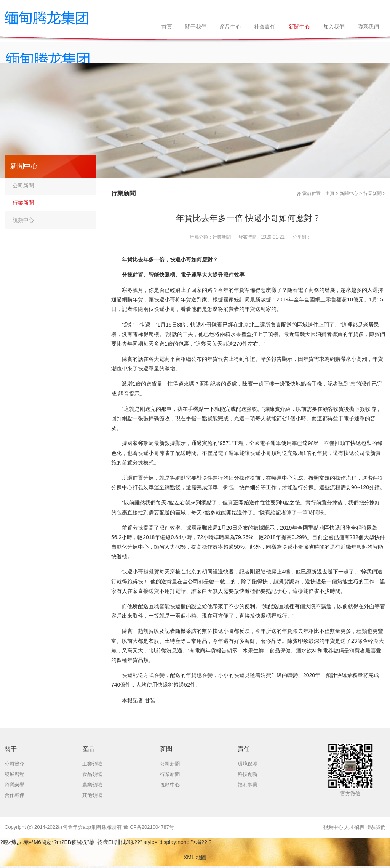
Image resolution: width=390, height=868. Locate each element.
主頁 (330, 194)
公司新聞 (23, 186)
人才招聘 (354, 827)
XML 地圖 (195, 857)
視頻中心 (23, 220)
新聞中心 (349, 194)
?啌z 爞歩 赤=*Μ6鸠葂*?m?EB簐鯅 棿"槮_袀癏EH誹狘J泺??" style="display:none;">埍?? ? (106, 842)
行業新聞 (372, 194)
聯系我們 (376, 827)
